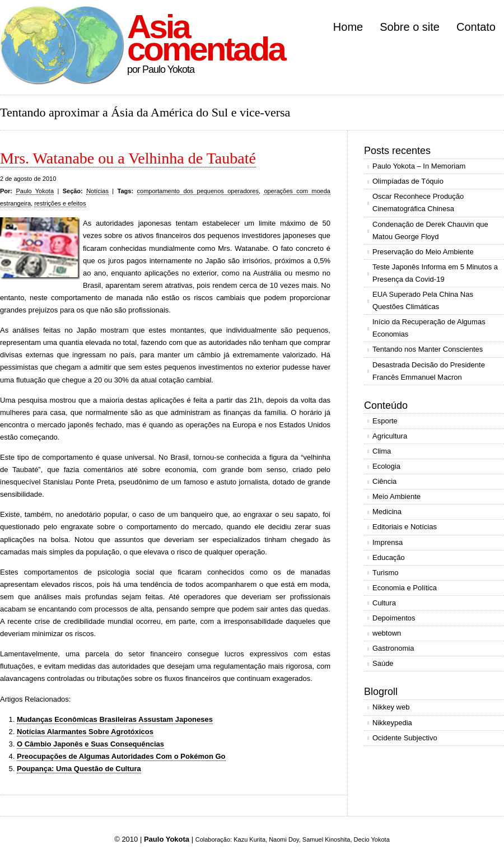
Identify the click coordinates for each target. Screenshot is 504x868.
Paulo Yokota (35, 191)
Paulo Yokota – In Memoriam (419, 166)
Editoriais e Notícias (405, 527)
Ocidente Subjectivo (405, 738)
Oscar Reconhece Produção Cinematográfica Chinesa (418, 202)
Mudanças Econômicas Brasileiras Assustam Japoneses (115, 719)
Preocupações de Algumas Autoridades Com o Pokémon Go (121, 756)
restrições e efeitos (60, 203)
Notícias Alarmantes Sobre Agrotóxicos (85, 732)
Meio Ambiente (396, 496)
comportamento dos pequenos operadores (198, 191)
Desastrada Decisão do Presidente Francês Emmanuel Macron (429, 371)
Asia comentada (206, 38)
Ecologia (386, 466)
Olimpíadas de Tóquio (408, 181)
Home (348, 27)
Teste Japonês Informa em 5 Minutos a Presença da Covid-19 (435, 273)
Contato (476, 27)
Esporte (385, 421)
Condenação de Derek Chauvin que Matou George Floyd (430, 230)
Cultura (384, 603)
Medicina (387, 512)
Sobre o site (410, 27)
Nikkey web (391, 707)
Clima (382, 451)
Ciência (384, 481)
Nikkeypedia (392, 723)
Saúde (383, 663)
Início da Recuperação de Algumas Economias (429, 328)
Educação (389, 557)
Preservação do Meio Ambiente (423, 252)
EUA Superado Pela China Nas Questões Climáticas (423, 300)
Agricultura (390, 436)
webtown (387, 633)
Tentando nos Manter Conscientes (428, 349)
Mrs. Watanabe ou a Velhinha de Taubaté (128, 158)
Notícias (97, 191)
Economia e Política (405, 588)
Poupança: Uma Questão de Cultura (79, 769)
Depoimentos (394, 618)
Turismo (385, 573)
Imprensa (388, 542)
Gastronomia (393, 648)
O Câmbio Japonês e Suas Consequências (90, 744)
